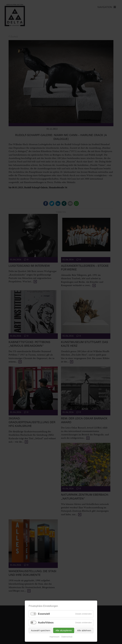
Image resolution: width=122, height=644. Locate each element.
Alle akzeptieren (64, 630)
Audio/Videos (46, 623)
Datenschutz (67, 637)
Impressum (54, 637)
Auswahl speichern (41, 630)
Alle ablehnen (84, 630)
